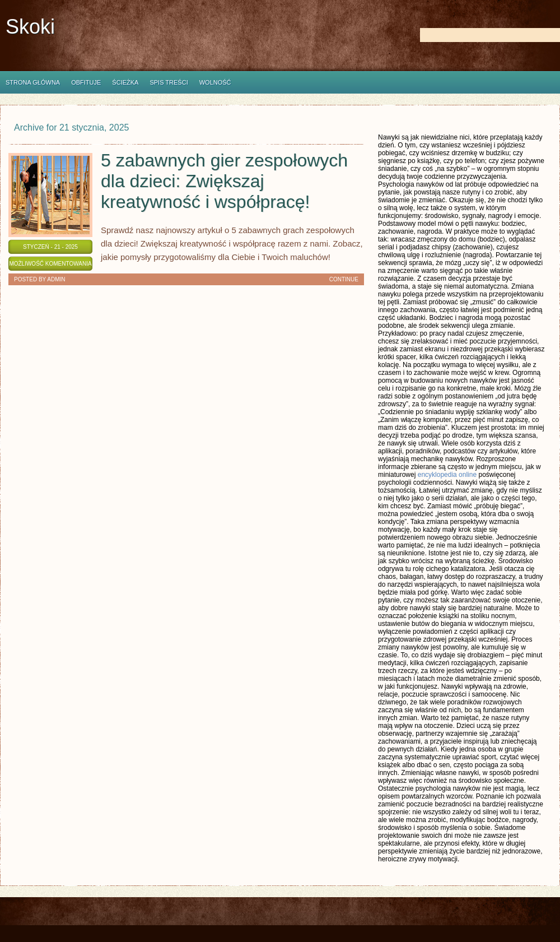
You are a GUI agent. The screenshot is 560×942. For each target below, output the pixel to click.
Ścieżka (125, 82)
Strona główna (33, 82)
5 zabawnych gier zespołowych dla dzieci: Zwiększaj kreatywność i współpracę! (224, 181)
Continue (344, 279)
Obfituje (86, 82)
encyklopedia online (447, 475)
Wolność (215, 82)
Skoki (30, 27)
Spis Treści (169, 82)
